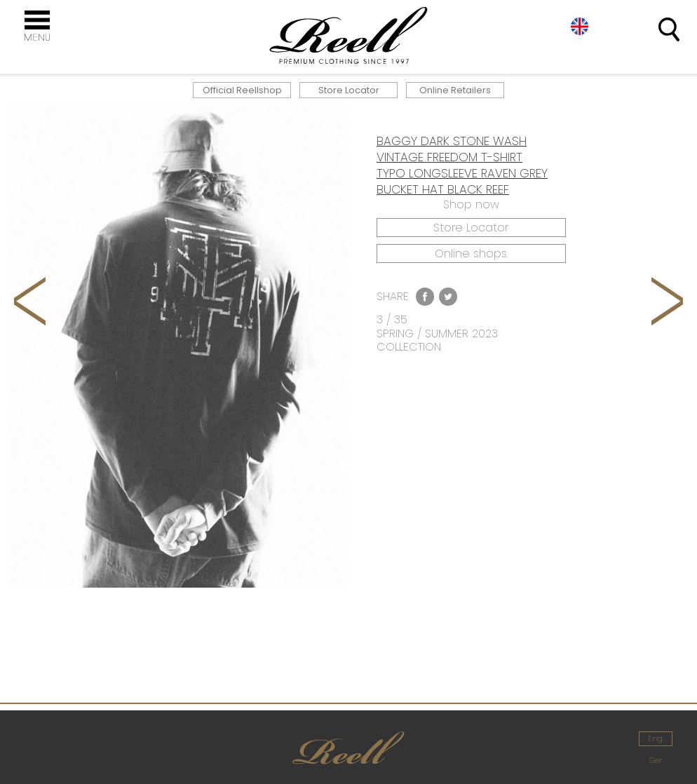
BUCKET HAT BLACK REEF (443, 189)
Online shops (471, 254)
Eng (580, 26)
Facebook (425, 297)
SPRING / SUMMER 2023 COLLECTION (437, 340)
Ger (656, 760)
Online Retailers (455, 90)
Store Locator (349, 90)
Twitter (448, 297)
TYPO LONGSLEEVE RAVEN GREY (462, 173)
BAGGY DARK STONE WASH (452, 141)
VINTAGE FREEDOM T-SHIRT (449, 157)
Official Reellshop (242, 90)
